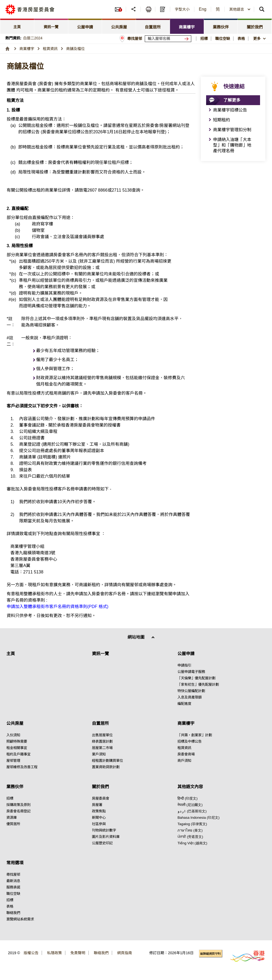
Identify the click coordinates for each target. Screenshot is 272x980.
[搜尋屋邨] (188, 39)
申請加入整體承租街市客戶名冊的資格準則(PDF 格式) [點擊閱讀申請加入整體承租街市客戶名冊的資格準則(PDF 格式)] (58, 607)
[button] (134, 9)
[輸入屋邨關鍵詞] (168, 39)
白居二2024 (33, 38)
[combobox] (240, 9)
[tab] (17, 26)
